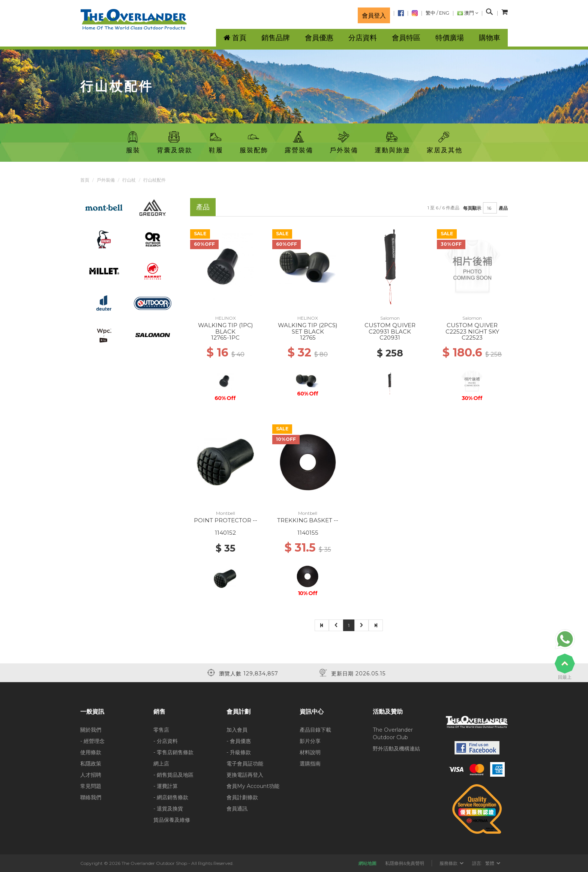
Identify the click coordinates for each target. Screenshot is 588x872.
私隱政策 (91, 764)
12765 (308, 338)
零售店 (161, 730)
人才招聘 (91, 775)
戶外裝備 (106, 180)
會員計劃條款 (242, 797)
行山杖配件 (154, 180)
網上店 (161, 764)
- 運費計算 (166, 786)
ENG (444, 13)
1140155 (308, 533)
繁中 (430, 13)
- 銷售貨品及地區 (173, 775)
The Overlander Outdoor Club (393, 734)
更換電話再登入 (245, 775)
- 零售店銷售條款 (173, 752)
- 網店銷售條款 (171, 797)
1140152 (225, 533)
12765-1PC (225, 338)
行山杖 (129, 180)
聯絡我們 (91, 797)
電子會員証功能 (245, 764)
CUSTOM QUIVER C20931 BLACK (390, 328)
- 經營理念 (92, 741)
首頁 (85, 180)
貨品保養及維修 (172, 820)
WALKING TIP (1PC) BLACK (226, 328)
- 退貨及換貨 (168, 809)
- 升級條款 (239, 752)
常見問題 (91, 786)
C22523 (472, 338)
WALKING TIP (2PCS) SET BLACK (308, 328)
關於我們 (91, 730)
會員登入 (374, 15)
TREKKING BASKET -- (308, 520)
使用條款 (91, 752)
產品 (503, 208)
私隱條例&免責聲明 (405, 863)
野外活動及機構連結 (396, 749)
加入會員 (237, 730)
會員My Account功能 (253, 786)
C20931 (390, 338)
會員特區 (406, 38)
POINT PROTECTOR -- (226, 520)
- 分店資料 (166, 741)
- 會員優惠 (239, 741)
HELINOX (226, 318)
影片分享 (310, 741)
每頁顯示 (472, 208)
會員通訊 (237, 809)
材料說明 (310, 752)
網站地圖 (367, 863)
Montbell (226, 513)
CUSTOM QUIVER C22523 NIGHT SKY (472, 328)
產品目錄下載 (315, 730)
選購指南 (310, 764)
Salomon (390, 318)
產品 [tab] (203, 207)
